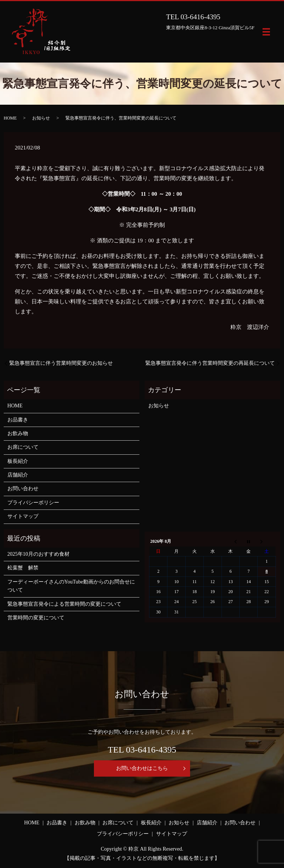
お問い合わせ (23, 489)
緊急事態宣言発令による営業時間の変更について (64, 604)
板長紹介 (18, 461)
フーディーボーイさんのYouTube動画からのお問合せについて (71, 586)
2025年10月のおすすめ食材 (38, 554)
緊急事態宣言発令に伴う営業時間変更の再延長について (210, 363)
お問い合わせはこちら (142, 768)
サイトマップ (23, 516)
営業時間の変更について (36, 618)
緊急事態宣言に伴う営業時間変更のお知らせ (61, 363)
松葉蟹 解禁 (23, 568)
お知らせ (41, 118)
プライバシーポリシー (33, 503)
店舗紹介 (18, 475)
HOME (10, 118)
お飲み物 (18, 433)
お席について (23, 447)
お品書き (18, 420)
